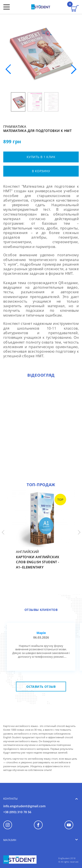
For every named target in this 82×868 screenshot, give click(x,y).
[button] (74, 69)
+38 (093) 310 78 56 (17, 812)
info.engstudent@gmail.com (24, 806)
